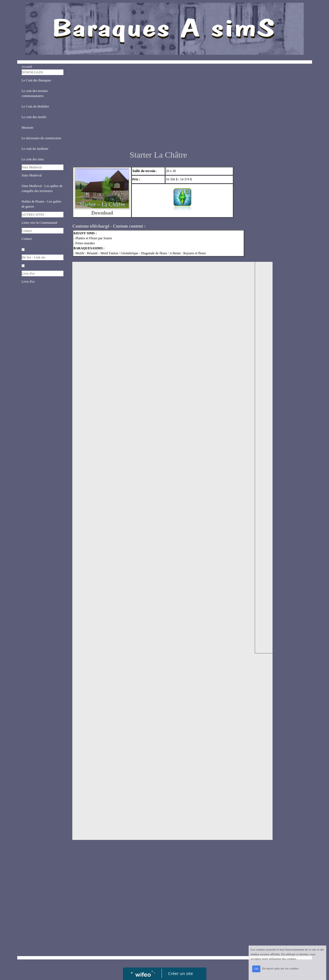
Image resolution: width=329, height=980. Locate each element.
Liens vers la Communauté (40, 223)
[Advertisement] (158, 108)
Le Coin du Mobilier (35, 106)
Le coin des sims (33, 159)
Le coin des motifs (34, 117)
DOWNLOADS (32, 72)
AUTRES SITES (33, 215)
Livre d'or (28, 273)
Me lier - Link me (34, 257)
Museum (28, 128)
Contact (27, 231)
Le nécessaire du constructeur (41, 138)
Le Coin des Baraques (36, 80)
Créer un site (180, 973)
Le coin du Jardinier (35, 149)
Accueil (27, 67)
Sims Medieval (32, 167)
